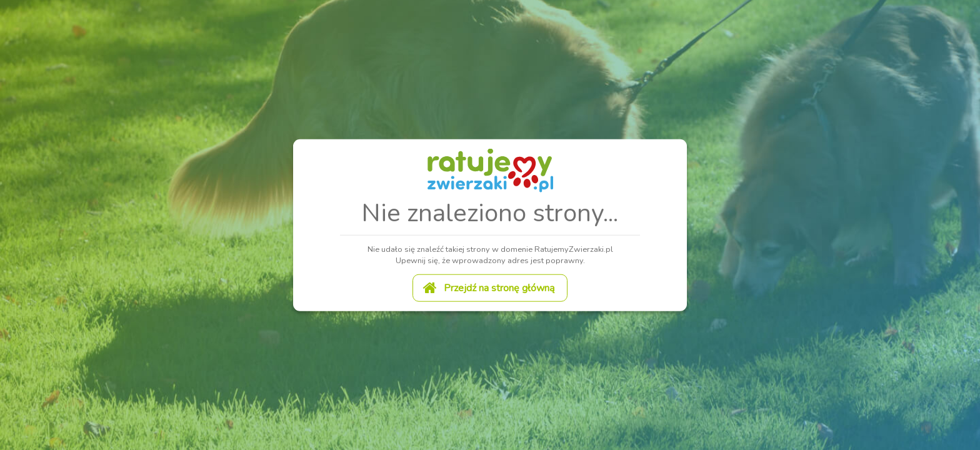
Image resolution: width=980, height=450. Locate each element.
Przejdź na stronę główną (489, 287)
